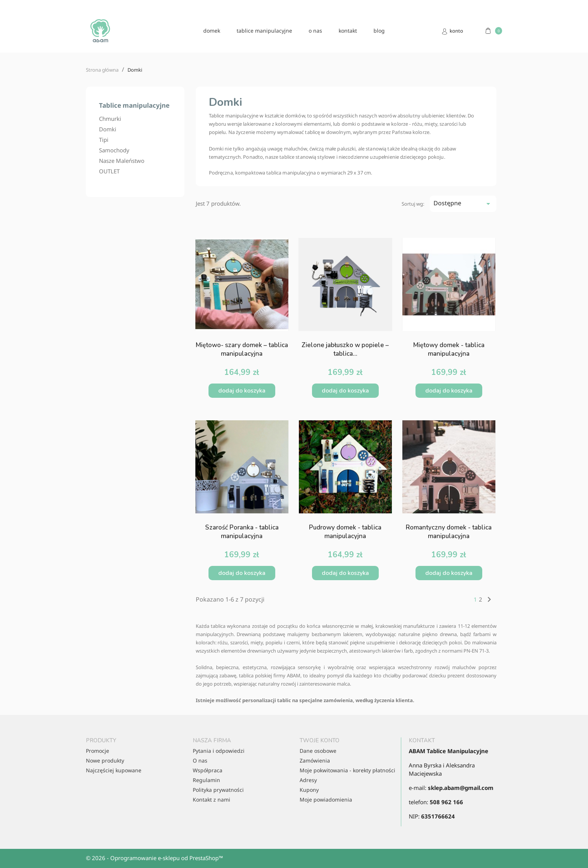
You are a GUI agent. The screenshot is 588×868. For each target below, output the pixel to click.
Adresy (308, 780)
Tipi (104, 140)
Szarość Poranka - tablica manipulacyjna (242, 532)
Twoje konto (319, 740)
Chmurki (110, 119)
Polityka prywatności (218, 790)
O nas (315, 31)
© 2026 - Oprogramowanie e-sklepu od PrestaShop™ (154, 858)
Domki (108, 129)
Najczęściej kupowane (114, 770)
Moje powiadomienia (326, 800)
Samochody (114, 150)
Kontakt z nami (211, 800)
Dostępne (463, 204)
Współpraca (208, 770)
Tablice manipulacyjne (264, 31)
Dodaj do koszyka (242, 391)
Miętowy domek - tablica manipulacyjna (449, 349)
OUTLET (109, 171)
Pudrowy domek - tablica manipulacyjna (345, 532)
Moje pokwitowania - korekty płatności (347, 770)
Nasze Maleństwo (122, 161)
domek (212, 31)
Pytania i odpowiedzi (219, 751)
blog (379, 31)
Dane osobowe (318, 751)
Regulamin (206, 780)
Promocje (97, 751)
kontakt (348, 31)
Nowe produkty (105, 760)
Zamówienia (315, 760)
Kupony (309, 790)
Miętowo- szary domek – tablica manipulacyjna (242, 349)
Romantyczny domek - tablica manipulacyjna (449, 532)
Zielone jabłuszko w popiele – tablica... (345, 349)
